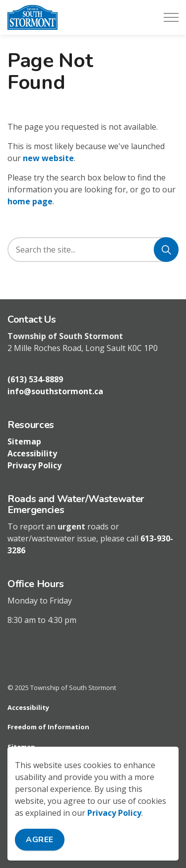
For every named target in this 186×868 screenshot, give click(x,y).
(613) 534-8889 (35, 379)
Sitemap (24, 441)
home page (30, 201)
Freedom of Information (48, 727)
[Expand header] (171, 17)
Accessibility (32, 453)
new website (48, 158)
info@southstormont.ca (55, 391)
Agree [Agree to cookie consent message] (40, 840)
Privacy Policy (114, 813)
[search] (92, 250)
